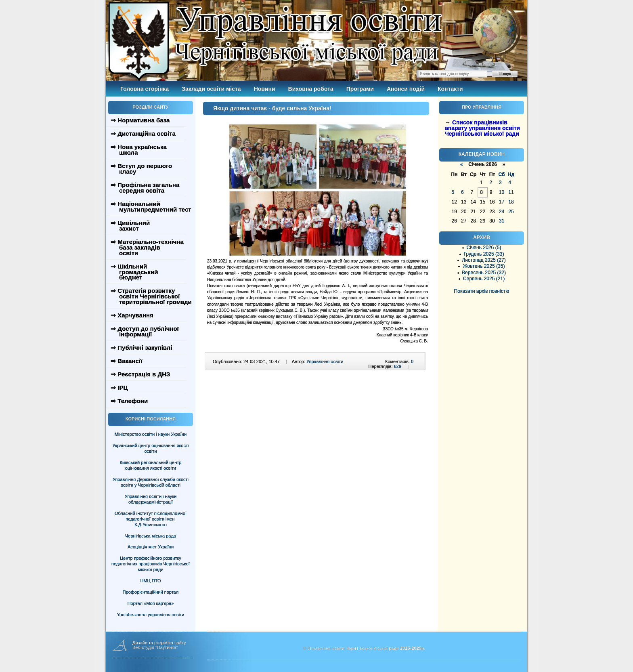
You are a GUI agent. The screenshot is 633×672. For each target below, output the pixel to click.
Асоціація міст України (151, 547)
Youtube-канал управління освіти (151, 615)
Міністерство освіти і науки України (151, 434)
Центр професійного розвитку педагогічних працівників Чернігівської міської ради (151, 564)
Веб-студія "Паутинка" (155, 647)
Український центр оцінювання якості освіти (151, 448)
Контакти (450, 89)
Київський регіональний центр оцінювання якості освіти (151, 465)
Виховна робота (311, 89)
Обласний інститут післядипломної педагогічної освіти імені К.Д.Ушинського (151, 519)
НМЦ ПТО (151, 581)
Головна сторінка (145, 89)
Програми (360, 89)
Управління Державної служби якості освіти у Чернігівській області (151, 482)
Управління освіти (325, 361)
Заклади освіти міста (211, 89)
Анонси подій (406, 89)
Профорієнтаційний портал (151, 592)
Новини (265, 89)
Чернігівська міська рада (151, 536)
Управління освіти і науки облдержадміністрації (151, 499)
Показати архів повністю (482, 291)
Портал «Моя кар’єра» (151, 603)
